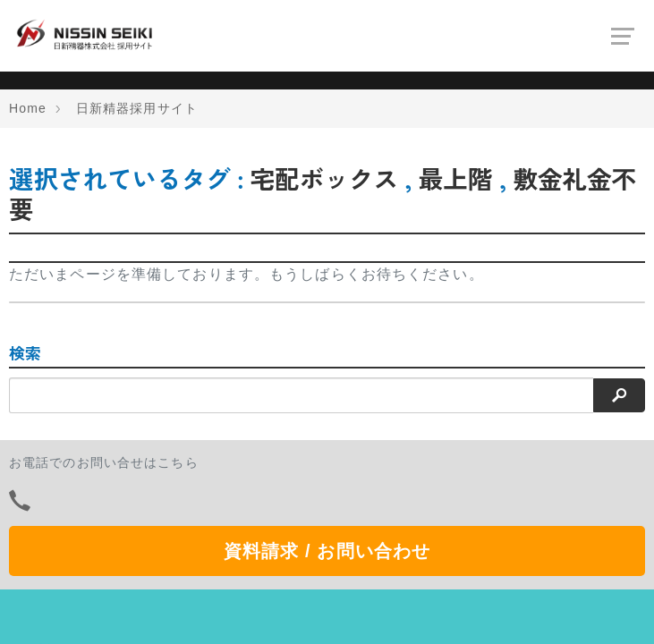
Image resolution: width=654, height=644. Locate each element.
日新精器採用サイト (137, 108)
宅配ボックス (324, 178)
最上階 (456, 178)
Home (28, 108)
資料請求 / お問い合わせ (327, 551)
